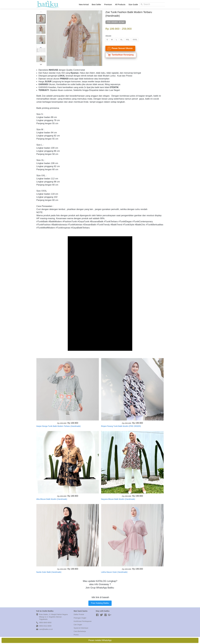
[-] (97, 615)
